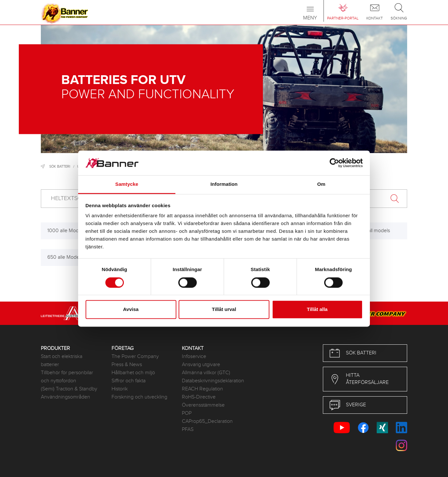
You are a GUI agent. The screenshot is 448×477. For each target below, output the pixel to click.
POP (187, 413)
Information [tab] (224, 184)
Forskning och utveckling (139, 397)
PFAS (188, 429)
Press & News (127, 365)
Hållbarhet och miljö (133, 373)
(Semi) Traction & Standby (69, 389)
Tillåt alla (317, 310)
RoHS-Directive (199, 397)
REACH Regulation (202, 389)
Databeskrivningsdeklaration (212, 381)
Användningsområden (65, 397)
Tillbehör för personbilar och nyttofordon (67, 377)
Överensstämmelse (203, 405)
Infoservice (194, 357)
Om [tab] (321, 184)
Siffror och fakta (129, 381)
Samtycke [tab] (127, 184)
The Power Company (135, 357)
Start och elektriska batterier (62, 361)
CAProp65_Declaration (207, 421)
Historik (120, 389)
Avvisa (131, 310)
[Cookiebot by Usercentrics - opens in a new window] (334, 163)
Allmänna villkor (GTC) (206, 373)
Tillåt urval (224, 310)
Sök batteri (60, 167)
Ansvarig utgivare (201, 365)
